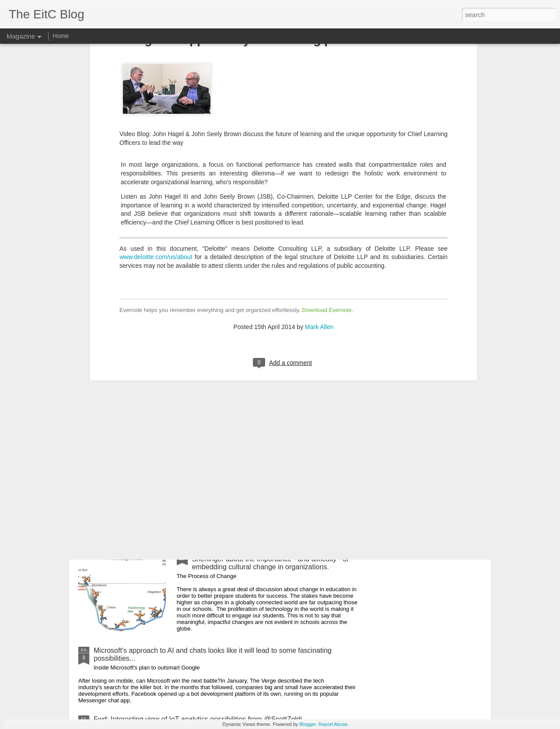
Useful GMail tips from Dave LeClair (149, 503)
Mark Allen (319, 161)
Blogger (307, 724)
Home (61, 36)
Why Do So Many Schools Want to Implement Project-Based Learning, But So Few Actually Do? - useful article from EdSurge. (222, 344)
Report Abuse (333, 724)
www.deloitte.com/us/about (156, 91)
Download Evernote (327, 144)
